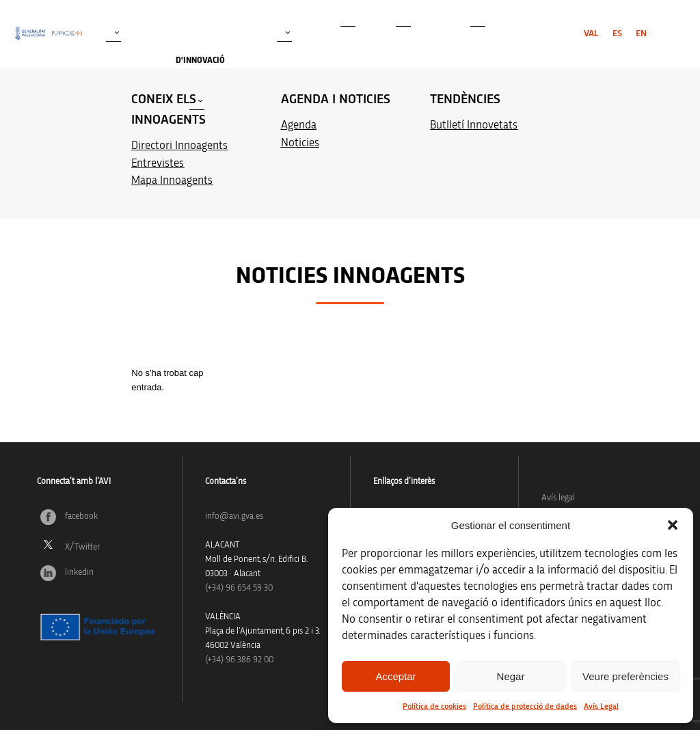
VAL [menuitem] (591, 33)
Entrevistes (158, 163)
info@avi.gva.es (234, 516)
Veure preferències (625, 676)
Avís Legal (601, 706)
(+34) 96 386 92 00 (239, 660)
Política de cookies (434, 706)
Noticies (300, 143)
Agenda (299, 125)
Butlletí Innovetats (474, 125)
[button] (673, 525)
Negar (511, 676)
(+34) (239, 588)
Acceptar (395, 676)
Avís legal (558, 498)
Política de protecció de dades (525, 706)
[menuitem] (591, 33)
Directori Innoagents (179, 145)
